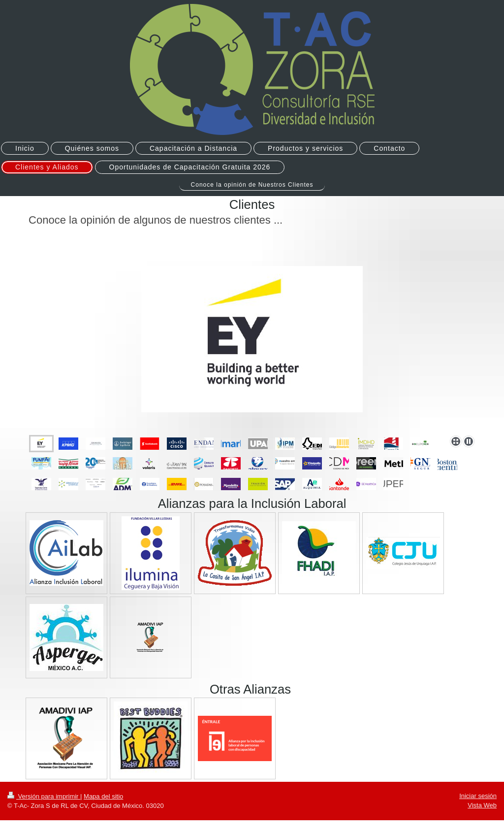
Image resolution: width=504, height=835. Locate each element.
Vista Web (482, 805)
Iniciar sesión (478, 796)
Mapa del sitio (103, 796)
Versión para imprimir (44, 796)
